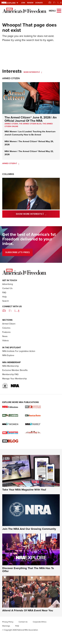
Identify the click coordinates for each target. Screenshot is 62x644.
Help (4, 297)
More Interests (31, 72)
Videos (6, 341)
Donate (39, 3)
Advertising (8, 284)
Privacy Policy (8, 622)
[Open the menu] (59, 10)
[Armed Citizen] (18, 163)
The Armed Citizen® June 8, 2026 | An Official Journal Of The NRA (31, 119)
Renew (30, 3)
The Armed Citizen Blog (30, 124)
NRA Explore (8, 355)
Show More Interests (38, 214)
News (5, 336)
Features (6, 332)
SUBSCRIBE (17, 252)
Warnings (6, 626)
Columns (8, 174)
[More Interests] (40, 72)
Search (6, 301)
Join (23, 3)
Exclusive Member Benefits (15, 370)
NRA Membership (11, 366)
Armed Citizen (11, 78)
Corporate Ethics (40, 622)
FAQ (4, 293)
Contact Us (7, 288)
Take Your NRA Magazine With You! (24, 490)
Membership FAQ (10, 374)
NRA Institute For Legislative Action (19, 351)
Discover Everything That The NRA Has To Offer (28, 570)
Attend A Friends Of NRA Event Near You (28, 610)
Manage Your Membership (15, 379)
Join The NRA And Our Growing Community (29, 529)
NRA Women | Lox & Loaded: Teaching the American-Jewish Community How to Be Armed (30, 133)
